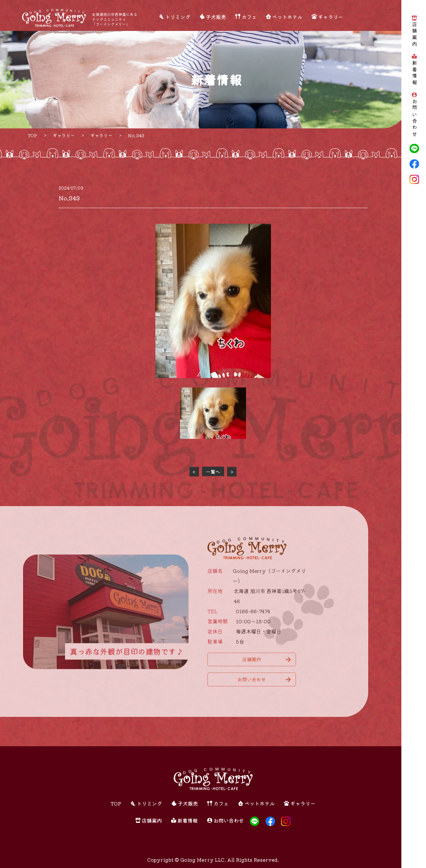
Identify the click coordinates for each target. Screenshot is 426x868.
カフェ (249, 17)
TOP (116, 803)
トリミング (178, 17)
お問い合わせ (414, 118)
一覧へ (213, 472)
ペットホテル (287, 17)
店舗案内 (414, 35)
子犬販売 (216, 17)
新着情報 (414, 73)
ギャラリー (331, 17)
